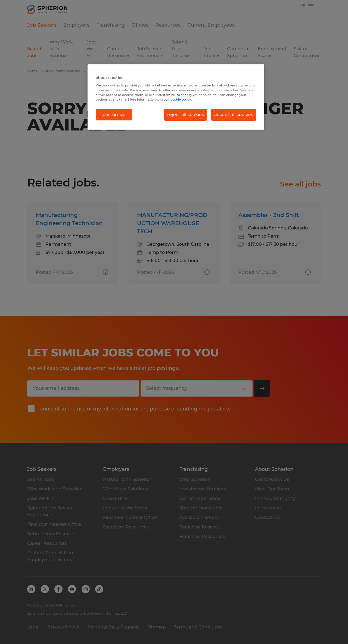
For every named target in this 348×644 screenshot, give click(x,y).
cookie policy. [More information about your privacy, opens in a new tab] (181, 99)
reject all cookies (186, 115)
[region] (176, 97)
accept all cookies (234, 115)
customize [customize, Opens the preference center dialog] (114, 115)
